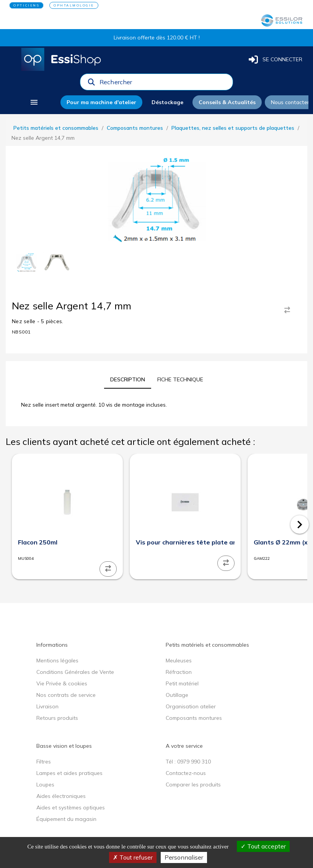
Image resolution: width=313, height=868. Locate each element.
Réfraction (179, 672)
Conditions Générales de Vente (75, 672)
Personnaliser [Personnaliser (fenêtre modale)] (184, 857)
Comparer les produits (193, 785)
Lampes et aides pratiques (69, 773)
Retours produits (57, 718)
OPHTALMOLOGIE (74, 5)
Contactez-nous (186, 773)
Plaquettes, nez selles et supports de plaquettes (233, 128)
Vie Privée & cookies (62, 683)
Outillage (177, 695)
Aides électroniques (61, 796)
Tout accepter (263, 846)
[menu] (34, 102)
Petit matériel (182, 683)
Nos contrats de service (66, 695)
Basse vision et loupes (64, 746)
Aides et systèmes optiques (71, 808)
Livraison (47, 706)
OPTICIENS (26, 5)
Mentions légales (57, 660)
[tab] (128, 379)
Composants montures (135, 128)
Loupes (45, 785)
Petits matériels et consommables (56, 128)
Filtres (44, 762)
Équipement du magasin (66, 819)
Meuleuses (179, 660)
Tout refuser (133, 857)
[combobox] (164, 84)
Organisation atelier (191, 706)
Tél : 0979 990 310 (188, 762)
